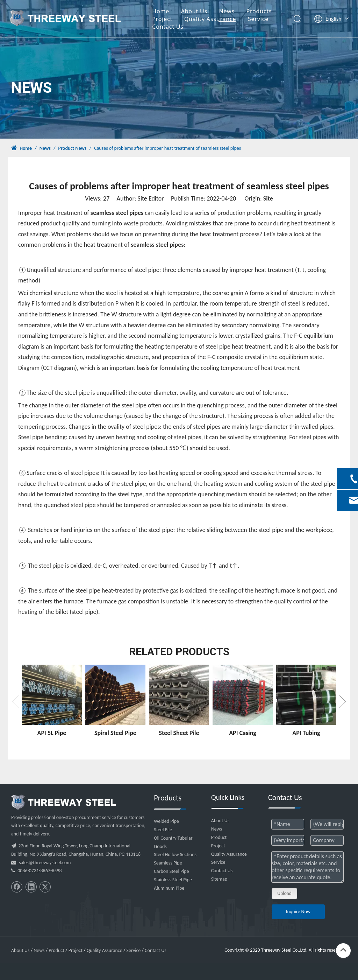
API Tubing (306, 733)
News (231, 12)
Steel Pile (163, 830)
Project (167, 19)
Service (263, 19)
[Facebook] (17, 887)
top (343, 950)
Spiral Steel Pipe (115, 733)
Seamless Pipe (168, 863)
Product (219, 837)
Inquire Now (298, 912)
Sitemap (219, 879)
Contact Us (172, 27)
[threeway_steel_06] (64, 802)
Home (165, 12)
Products (264, 12)
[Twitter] (45, 887)
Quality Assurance (215, 19)
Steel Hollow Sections (175, 855)
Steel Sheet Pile (179, 733)
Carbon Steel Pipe (171, 871)
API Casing (243, 733)
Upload (284, 893)
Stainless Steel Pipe (173, 880)
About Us (199, 12)
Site (268, 198)
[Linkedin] (31, 887)
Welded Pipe (166, 821)
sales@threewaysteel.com (45, 863)
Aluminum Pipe (169, 888)
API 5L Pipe (52, 733)
